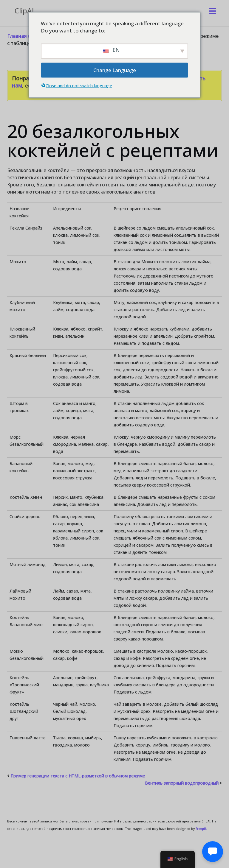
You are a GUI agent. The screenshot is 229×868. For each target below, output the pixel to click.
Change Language (115, 70)
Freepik (201, 829)
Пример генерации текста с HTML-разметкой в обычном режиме (78, 776)
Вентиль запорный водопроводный (182, 783)
